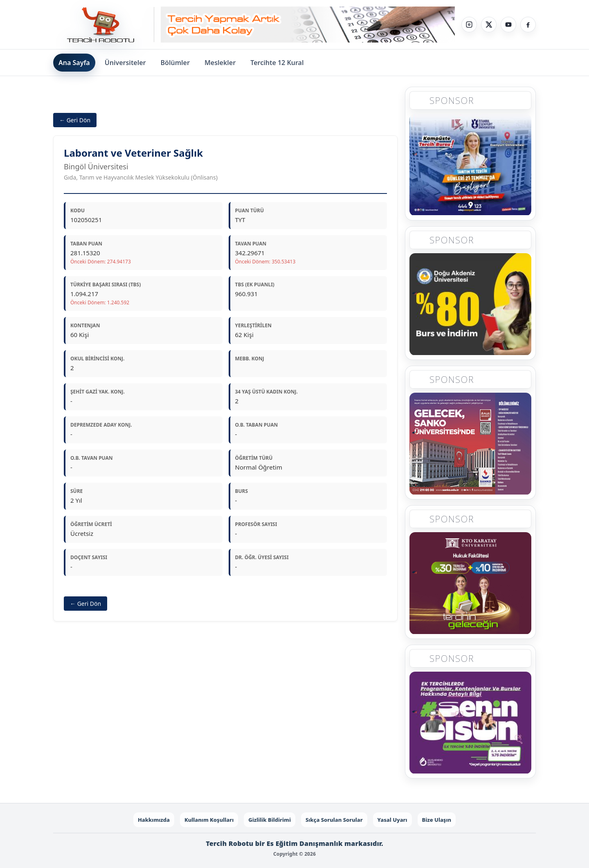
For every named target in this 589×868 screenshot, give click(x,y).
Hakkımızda (154, 820)
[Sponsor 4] (470, 584)
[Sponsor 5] (470, 724)
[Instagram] (469, 25)
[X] (489, 25)
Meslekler (220, 63)
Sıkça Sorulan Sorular (334, 820)
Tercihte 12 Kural (277, 63)
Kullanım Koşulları (209, 820)
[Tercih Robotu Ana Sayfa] (104, 25)
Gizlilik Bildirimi (270, 820)
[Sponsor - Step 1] (308, 25)
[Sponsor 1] (470, 164)
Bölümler (175, 63)
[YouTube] (508, 25)
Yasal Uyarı (392, 820)
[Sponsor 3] (470, 445)
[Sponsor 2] (470, 304)
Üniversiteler (125, 63)
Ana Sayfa (74, 63)
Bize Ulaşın (437, 820)
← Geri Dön (75, 120)
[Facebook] (528, 25)
